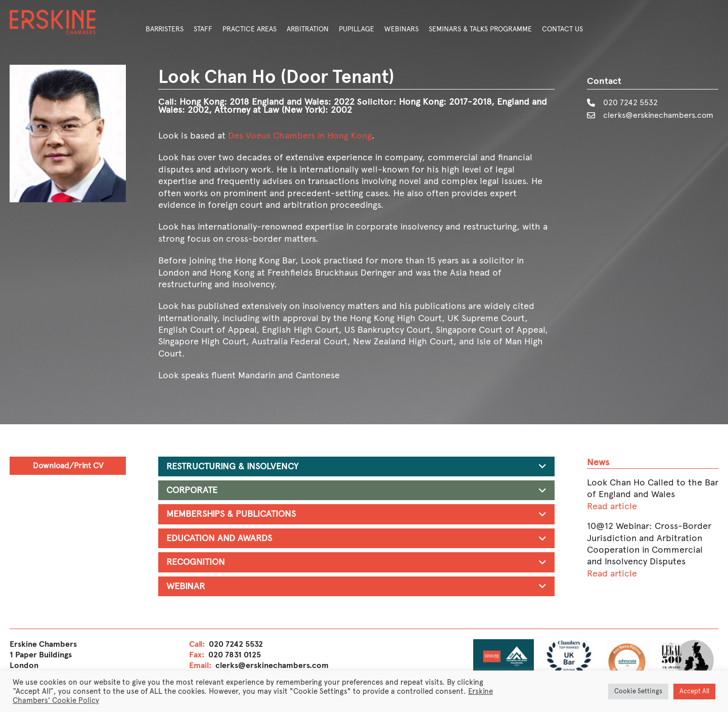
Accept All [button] (694, 691)
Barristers (165, 29)
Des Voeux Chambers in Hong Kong (300, 136)
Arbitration (308, 29)
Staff (203, 29)
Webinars (401, 29)
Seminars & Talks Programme (480, 29)
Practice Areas (249, 29)
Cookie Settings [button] (638, 691)
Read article (612, 506)
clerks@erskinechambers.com (658, 115)
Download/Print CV (68, 465)
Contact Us (562, 29)
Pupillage (356, 29)
